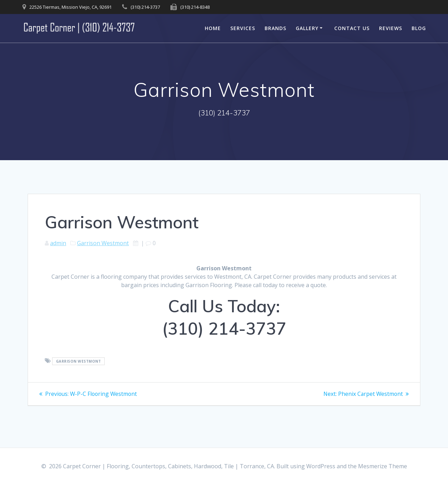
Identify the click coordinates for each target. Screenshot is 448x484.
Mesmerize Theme (383, 466)
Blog (419, 28)
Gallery (307, 28)
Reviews (391, 28)
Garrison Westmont (103, 243)
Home (213, 28)
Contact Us (352, 28)
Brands (275, 28)
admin (58, 243)
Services (243, 28)
